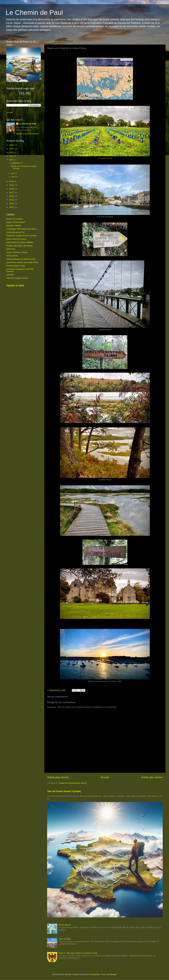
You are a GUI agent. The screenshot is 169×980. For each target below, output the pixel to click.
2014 (12, 204)
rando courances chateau (17, 252)
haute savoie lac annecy (16, 239)
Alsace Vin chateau (14, 219)
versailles (10, 275)
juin (13, 173)
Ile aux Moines (65, 925)
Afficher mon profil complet (27, 134)
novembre (16, 163)
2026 (12, 145)
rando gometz (12, 256)
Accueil (105, 777)
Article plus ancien (152, 777)
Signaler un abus (15, 285)
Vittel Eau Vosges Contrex (17, 278)
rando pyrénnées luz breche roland (21, 259)
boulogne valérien (14, 226)
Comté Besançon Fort (15, 232)
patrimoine (11, 249)
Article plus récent (58, 777)
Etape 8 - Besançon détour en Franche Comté (78, 953)
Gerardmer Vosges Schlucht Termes (22, 236)
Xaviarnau (96, 974)
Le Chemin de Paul (34, 13)
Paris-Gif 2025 (65, 939)
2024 (12, 152)
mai (13, 177)
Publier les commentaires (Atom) (73, 783)
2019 (12, 185)
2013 (12, 207)
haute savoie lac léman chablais (20, 242)
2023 (12, 156)
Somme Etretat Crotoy (16, 266)
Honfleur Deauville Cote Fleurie (19, 246)
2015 (12, 200)
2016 (12, 196)
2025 (12, 149)
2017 (12, 192)
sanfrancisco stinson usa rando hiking (22, 262)
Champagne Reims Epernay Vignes (21, 229)
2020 (12, 181)
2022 (12, 160)
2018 (12, 189)
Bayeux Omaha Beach (16, 222)
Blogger (113, 974)
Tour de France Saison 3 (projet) (64, 791)
